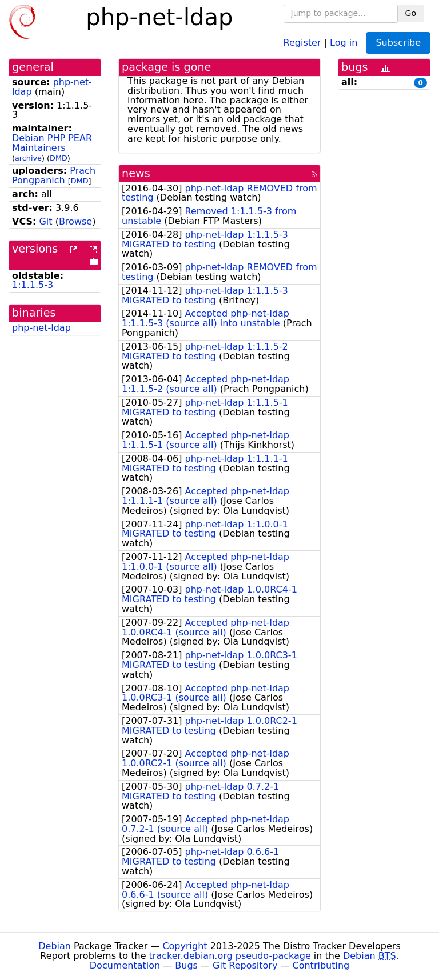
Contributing (321, 965)
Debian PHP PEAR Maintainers (52, 143)
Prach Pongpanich (54, 175)
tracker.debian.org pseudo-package (230, 956)
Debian (55, 946)
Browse (75, 221)
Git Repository (245, 965)
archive (28, 158)
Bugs (186, 965)
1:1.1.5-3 (33, 285)
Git (45, 221)
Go (411, 13)
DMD (59, 158)
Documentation (125, 965)
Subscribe (398, 43)
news (136, 173)
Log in (344, 42)
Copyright (185, 946)
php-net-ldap (41, 328)
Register (302, 42)
